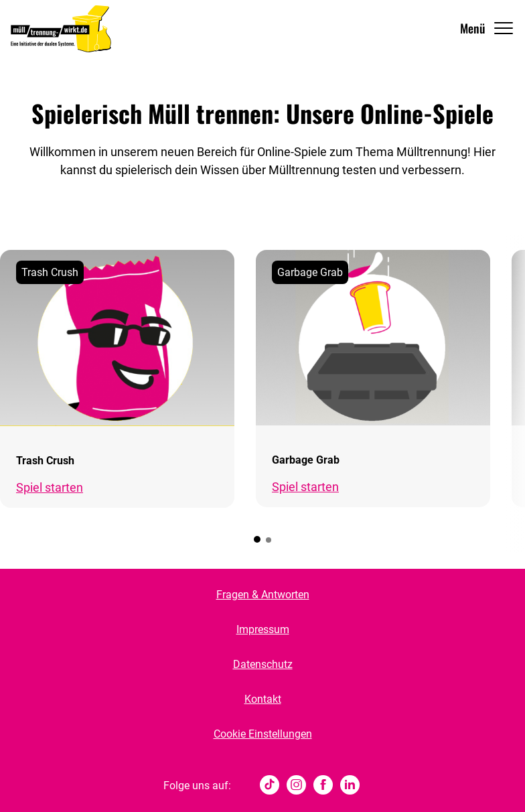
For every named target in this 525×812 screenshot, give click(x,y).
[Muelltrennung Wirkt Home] (61, 28)
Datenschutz (263, 664)
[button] (257, 539)
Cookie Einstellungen (263, 734)
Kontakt (263, 699)
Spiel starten (50, 487)
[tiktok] (270, 786)
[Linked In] (350, 786)
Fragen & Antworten (263, 595)
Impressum (263, 629)
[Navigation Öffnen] (487, 28)
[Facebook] (323, 786)
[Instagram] (296, 786)
